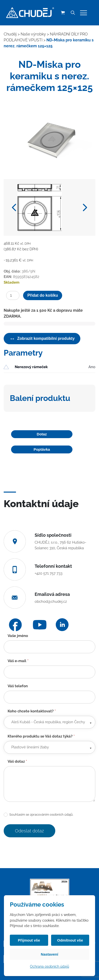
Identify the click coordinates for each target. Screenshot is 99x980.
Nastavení (49, 954)
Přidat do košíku (42, 295)
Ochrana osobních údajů (49, 966)
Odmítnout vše (70, 940)
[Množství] (13, 295)
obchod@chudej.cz (51, 602)
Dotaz (42, 434)
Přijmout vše (29, 940)
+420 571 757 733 (49, 573)
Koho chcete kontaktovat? (32, 711)
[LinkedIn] (62, 625)
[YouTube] (40, 625)
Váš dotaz (17, 761)
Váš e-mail (18, 661)
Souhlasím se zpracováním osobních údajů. (38, 815)
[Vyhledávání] (73, 13)
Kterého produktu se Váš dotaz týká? (41, 736)
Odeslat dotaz (29, 831)
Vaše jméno (18, 636)
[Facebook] (15, 625)
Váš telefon (18, 686)
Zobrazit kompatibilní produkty (42, 338)
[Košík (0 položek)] (63, 13)
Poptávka (42, 449)
